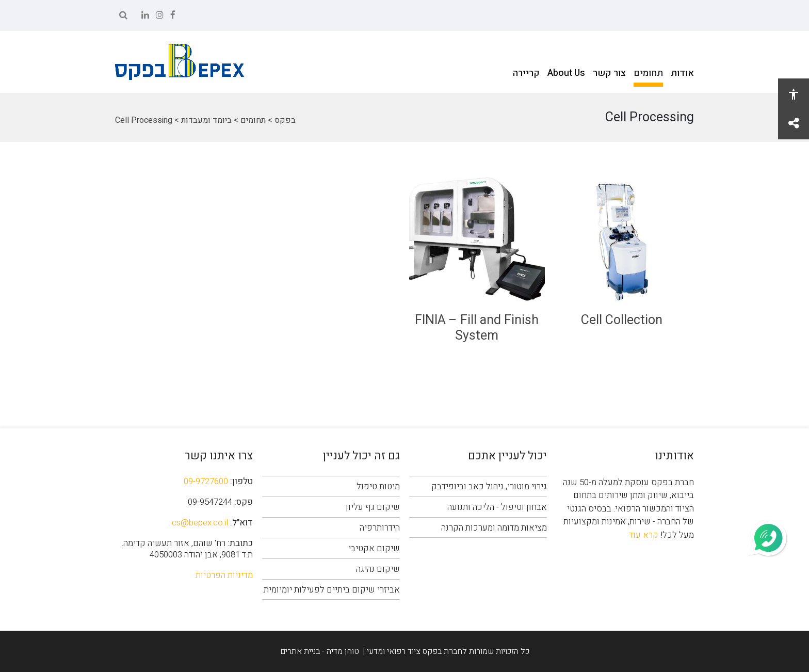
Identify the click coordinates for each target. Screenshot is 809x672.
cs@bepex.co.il (200, 523)
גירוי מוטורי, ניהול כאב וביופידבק (489, 486)
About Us (566, 73)
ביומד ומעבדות (206, 120)
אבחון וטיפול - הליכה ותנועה (497, 507)
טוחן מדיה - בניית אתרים (320, 651)
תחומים (648, 73)
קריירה (526, 73)
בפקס (285, 120)
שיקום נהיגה (378, 569)
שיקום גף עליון (373, 507)
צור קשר (609, 73)
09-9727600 (206, 481)
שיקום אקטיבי (374, 548)
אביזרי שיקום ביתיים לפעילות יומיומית (332, 590)
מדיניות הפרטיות (224, 575)
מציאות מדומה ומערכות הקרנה (494, 528)
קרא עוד (644, 535)
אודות (682, 73)
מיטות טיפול (378, 486)
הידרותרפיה (380, 528)
